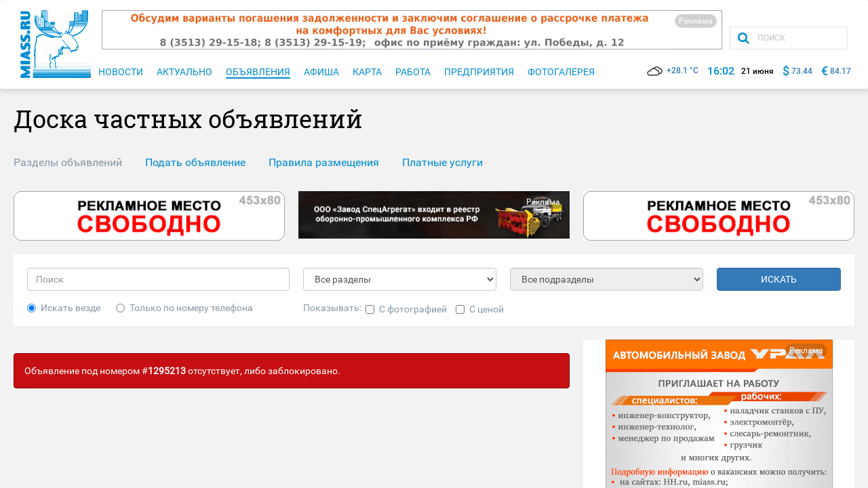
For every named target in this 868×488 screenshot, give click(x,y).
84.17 (841, 71)
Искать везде (64, 308)
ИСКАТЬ (779, 279)
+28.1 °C (673, 70)
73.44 (802, 71)
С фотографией (406, 309)
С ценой (480, 309)
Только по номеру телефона (184, 308)
